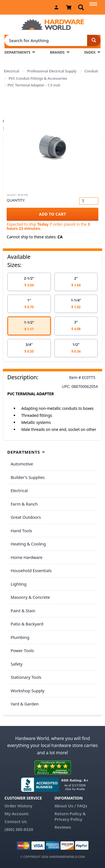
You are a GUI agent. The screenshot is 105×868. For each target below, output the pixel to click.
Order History (18, 806)
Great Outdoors (26, 517)
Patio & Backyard (27, 624)
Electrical (11, 71)
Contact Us (16, 821)
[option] (29, 282)
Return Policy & (70, 814)
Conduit (91, 71)
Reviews (63, 827)
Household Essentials (31, 570)
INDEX (90, 52)
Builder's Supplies (28, 477)
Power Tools (22, 650)
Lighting (19, 584)
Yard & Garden (25, 704)
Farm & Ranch (24, 504)
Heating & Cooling (28, 544)
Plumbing (20, 637)
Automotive (22, 464)
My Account (17, 814)
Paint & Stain (23, 611)
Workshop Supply (28, 691)
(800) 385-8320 (19, 829)
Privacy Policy (68, 819)
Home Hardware (27, 557)
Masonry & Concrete (30, 597)
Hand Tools (21, 531)
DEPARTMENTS (17, 52)
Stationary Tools (26, 677)
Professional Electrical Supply (52, 71)
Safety (17, 664)
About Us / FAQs (71, 806)
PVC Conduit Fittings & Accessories (38, 78)
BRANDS (57, 52)
